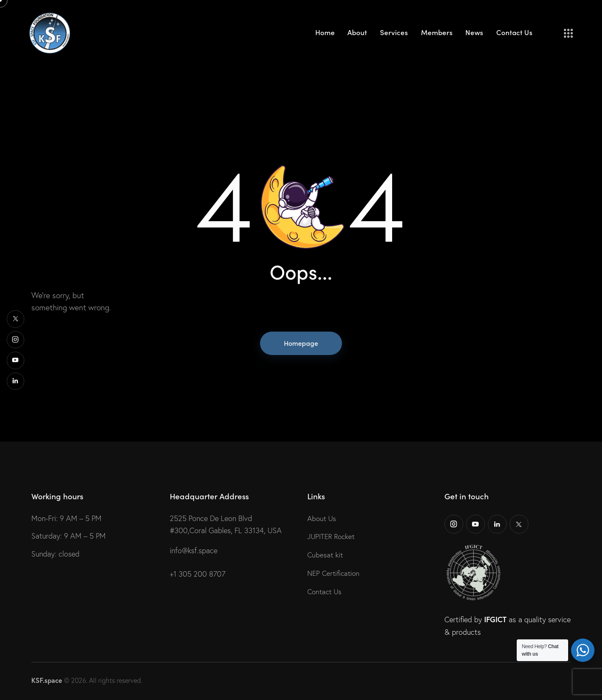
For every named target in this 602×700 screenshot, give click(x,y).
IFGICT (495, 619)
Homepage (301, 343)
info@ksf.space (194, 551)
